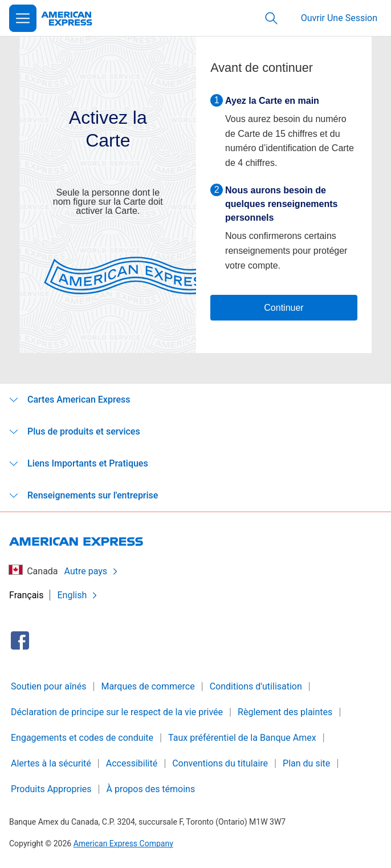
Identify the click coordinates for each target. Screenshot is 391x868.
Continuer (284, 308)
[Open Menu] (23, 18)
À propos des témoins (151, 789)
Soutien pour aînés (48, 686)
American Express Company (123, 843)
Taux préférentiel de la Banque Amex (242, 738)
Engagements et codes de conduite (82, 738)
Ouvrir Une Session (339, 18)
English (78, 595)
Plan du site (306, 763)
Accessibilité (132, 763)
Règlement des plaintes (285, 712)
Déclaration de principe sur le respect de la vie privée (117, 712)
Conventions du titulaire (220, 763)
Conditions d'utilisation (256, 686)
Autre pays (92, 571)
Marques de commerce (148, 686)
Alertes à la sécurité (51, 763)
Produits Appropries (51, 789)
